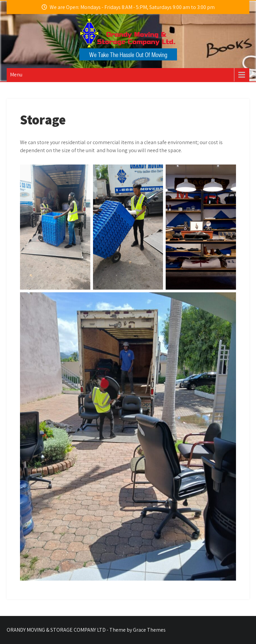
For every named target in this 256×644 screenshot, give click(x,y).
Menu (16, 75)
